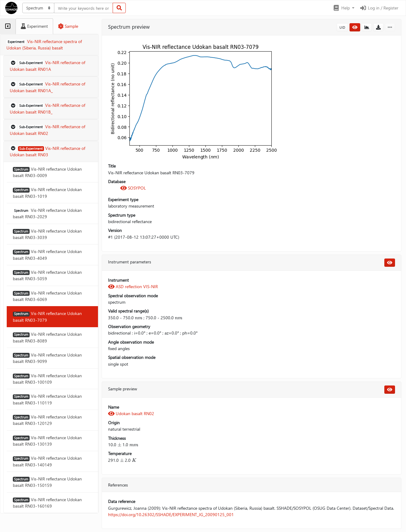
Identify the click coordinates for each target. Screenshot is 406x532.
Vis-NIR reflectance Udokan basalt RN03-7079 (47, 317)
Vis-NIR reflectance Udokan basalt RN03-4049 (47, 255)
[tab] (8, 26)
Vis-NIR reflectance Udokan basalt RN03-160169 (47, 503)
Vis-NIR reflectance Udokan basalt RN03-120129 (47, 420)
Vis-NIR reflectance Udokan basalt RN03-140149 (47, 461)
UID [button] (342, 27)
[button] (344, 8)
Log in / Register (379, 8)
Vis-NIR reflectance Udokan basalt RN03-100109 (47, 379)
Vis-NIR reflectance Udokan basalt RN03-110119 (47, 399)
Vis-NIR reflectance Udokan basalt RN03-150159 (47, 482)
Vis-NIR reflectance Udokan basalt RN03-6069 (47, 296)
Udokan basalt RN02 (131, 413)
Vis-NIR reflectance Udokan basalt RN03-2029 (47, 213)
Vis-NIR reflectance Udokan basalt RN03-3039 (47, 234)
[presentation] (139, 318)
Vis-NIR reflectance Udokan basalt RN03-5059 (47, 275)
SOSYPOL (133, 188)
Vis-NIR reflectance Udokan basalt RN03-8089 (47, 337)
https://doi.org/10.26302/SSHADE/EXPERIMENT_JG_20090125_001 (171, 514)
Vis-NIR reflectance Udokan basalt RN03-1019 (47, 193)
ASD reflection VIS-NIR (133, 286)
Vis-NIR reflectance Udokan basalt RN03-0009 (47, 172)
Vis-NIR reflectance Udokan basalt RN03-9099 (47, 358)
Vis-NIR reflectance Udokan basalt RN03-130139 (47, 441)
